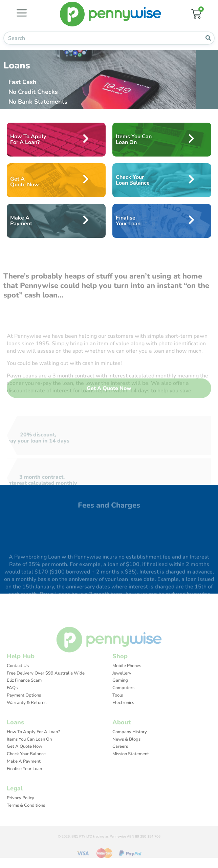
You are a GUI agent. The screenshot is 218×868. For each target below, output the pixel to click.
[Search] (208, 38)
